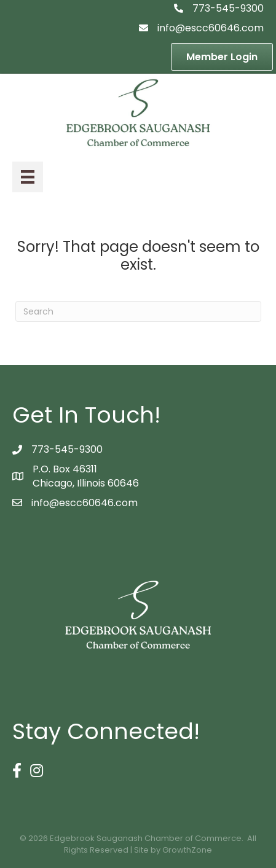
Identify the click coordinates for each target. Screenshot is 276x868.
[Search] (138, 311)
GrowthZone (187, 850)
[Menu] (28, 177)
